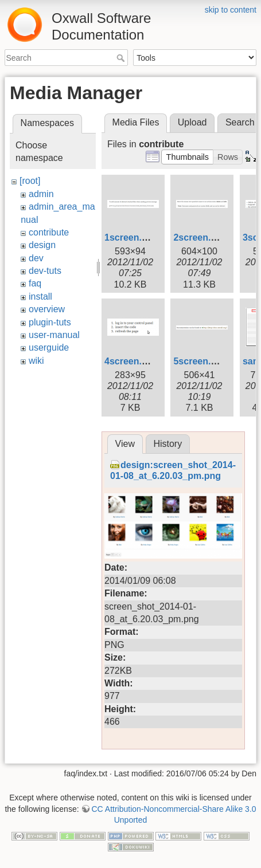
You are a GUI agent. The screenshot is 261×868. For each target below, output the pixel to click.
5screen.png (200, 361)
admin (41, 194)
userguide (49, 347)
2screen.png (200, 237)
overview (47, 309)
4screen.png (131, 361)
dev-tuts (45, 271)
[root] (30, 181)
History (167, 444)
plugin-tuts (50, 322)
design (42, 245)
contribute (49, 232)
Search (122, 58)
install (40, 296)
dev (36, 258)
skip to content (231, 10)
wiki (36, 361)
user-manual (54, 335)
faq (35, 283)
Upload (192, 122)
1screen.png (131, 237)
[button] (187, 157)
